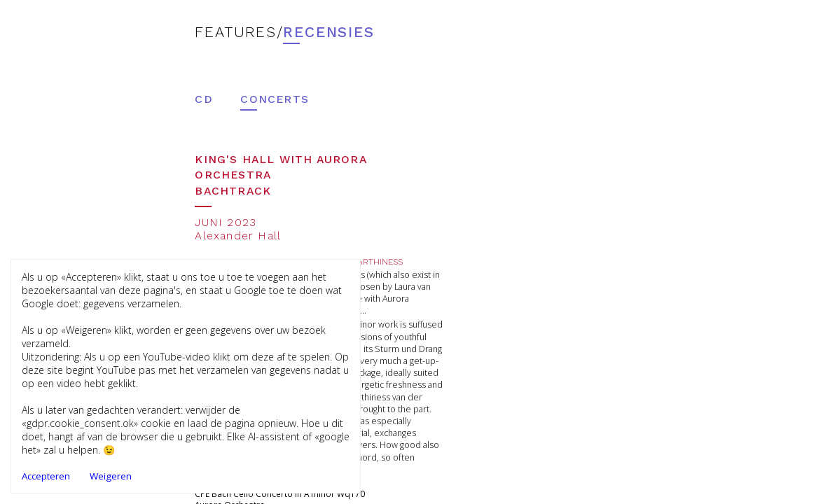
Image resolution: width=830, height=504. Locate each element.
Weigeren (111, 476)
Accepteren (46, 476)
